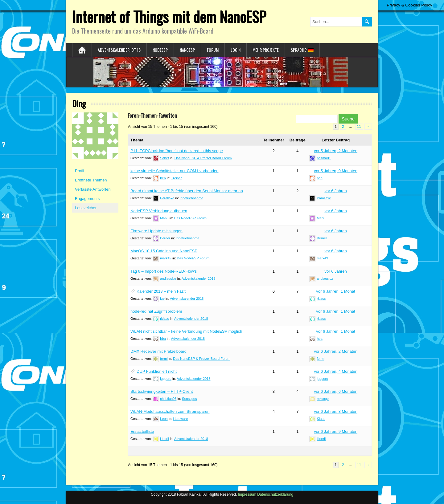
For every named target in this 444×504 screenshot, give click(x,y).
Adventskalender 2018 (198, 278)
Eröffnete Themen (91, 180)
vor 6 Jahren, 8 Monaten (336, 411)
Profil (80, 171)
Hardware (180, 419)
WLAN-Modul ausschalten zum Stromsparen (170, 411)
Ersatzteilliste (142, 431)
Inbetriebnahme (191, 198)
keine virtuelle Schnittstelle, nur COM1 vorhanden (174, 171)
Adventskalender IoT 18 (119, 50)
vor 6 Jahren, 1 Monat (335, 291)
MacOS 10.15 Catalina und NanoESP (164, 251)
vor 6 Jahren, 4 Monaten (336, 371)
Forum (213, 50)
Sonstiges (189, 399)
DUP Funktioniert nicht (157, 371)
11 (359, 127)
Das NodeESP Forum (190, 218)
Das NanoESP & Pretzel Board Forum (203, 158)
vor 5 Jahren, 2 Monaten (336, 151)
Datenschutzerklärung (275, 494)
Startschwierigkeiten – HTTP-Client (162, 391)
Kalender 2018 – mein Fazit (161, 291)
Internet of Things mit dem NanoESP (169, 16)
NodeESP (160, 50)
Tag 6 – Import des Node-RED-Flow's (164, 271)
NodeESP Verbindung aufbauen (159, 211)
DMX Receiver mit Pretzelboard (158, 351)
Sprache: (302, 50)
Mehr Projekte (266, 50)
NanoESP (187, 50)
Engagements (87, 199)
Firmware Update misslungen (156, 231)
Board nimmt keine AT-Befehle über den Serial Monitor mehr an (187, 191)
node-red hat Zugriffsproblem (156, 311)
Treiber (176, 178)
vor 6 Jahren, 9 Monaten (336, 431)
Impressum (247, 494)
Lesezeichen (86, 208)
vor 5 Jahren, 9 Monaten (336, 171)
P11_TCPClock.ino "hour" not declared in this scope (177, 151)
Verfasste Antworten (93, 189)
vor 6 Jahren (335, 191)
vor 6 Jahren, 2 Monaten (336, 351)
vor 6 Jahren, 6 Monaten (336, 391)
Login (236, 50)
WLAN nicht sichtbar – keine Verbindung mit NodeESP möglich (186, 331)
